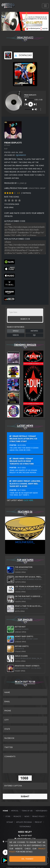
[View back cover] (13, 130)
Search (25, 319)
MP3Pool (15, 811)
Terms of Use (27, 811)
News (27, 816)
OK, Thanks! (27, 859)
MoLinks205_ (25, 542)
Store (8, 816)
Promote (17, 816)
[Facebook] (5, 852)
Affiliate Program (24, 822)
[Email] (25, 702)
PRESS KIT (38, 822)
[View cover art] (8, 55)
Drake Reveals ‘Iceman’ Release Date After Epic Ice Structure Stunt (23, 439)
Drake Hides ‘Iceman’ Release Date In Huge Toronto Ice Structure (22, 461)
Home (5, 811)
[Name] (25, 692)
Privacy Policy (38, 816)
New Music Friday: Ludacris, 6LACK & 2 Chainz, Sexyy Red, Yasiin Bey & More (25, 484)
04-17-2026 (22, 490)
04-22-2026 (22, 445)
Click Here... (29, 500)
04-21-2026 (22, 468)
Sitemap (10, 822)
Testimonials (25, 827)
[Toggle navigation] (45, 6)
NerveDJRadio (41, 811)
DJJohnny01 (21, 155)
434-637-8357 (26, 836)
